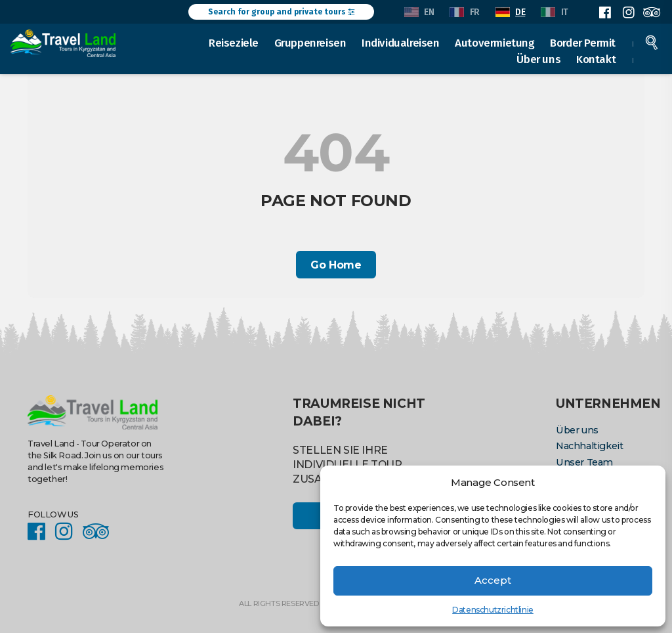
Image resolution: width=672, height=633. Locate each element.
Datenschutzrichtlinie (493, 610)
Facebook (605, 12)
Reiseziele (234, 42)
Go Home (336, 265)
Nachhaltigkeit (589, 446)
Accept (493, 580)
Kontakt (597, 59)
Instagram (628, 12)
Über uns (539, 59)
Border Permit (583, 42)
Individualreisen (401, 42)
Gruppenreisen (311, 42)
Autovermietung (495, 42)
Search (652, 42)
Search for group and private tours (281, 12)
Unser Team (584, 462)
